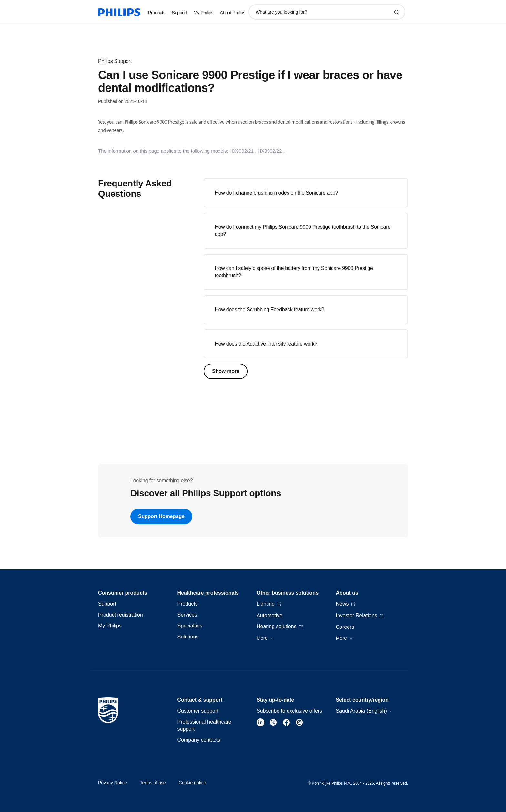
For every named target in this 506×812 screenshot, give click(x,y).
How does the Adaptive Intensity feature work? (266, 344)
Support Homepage (161, 516)
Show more (226, 371)
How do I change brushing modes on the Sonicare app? (276, 193)
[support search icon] (397, 12)
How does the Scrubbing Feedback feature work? (269, 310)
